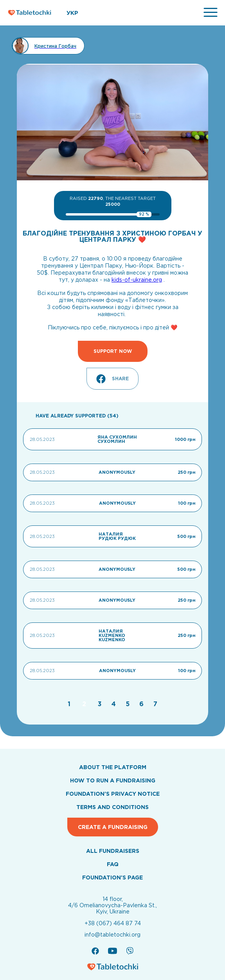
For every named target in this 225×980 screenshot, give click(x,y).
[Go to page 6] (142, 704)
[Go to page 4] (115, 704)
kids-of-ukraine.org (137, 280)
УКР (72, 13)
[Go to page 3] (101, 704)
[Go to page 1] (70, 704)
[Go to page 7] (155, 704)
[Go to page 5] (129, 704)
